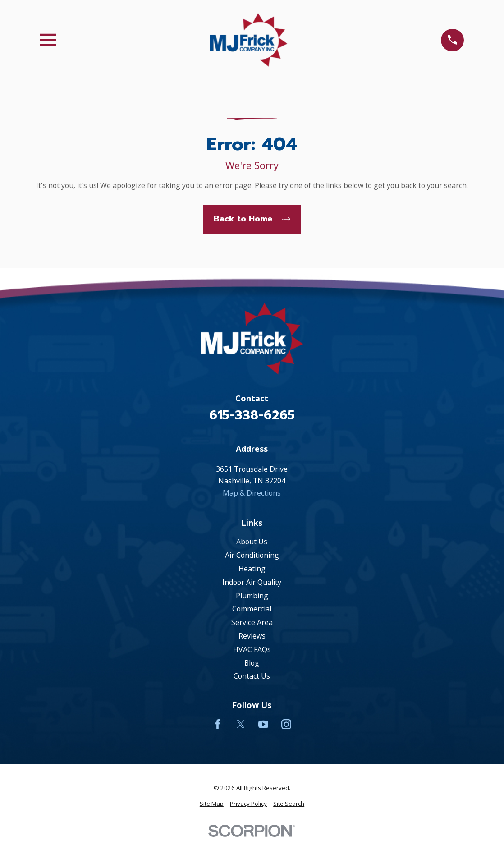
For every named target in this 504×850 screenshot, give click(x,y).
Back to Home (252, 219)
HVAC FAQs (252, 649)
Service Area (252, 622)
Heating (252, 569)
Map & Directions (252, 493)
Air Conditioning (252, 555)
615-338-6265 (252, 415)
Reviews (252, 636)
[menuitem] (212, 804)
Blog (252, 663)
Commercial (252, 609)
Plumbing (252, 596)
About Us (252, 542)
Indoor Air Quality (252, 582)
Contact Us (252, 676)
